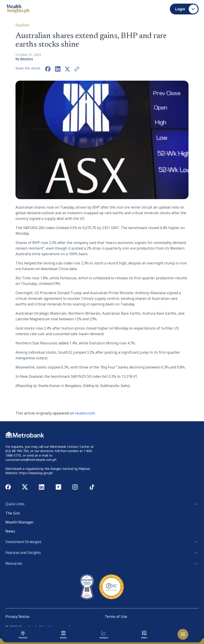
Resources (102, 564)
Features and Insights (102, 553)
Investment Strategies (102, 542)
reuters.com (85, 413)
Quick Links (102, 504)
